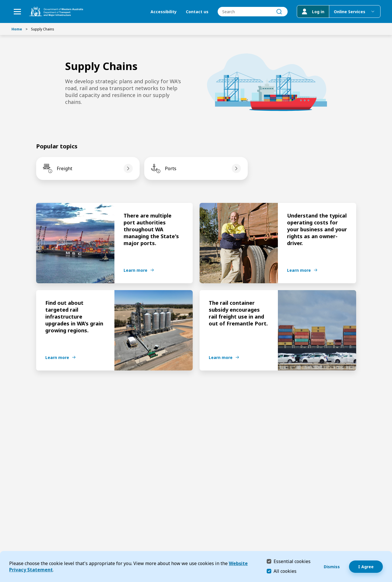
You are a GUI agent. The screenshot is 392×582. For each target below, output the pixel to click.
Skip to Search (2, 2)
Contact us (197, 12)
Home (17, 29)
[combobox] (253, 12)
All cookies (285, 571)
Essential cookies (292, 561)
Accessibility (164, 12)
